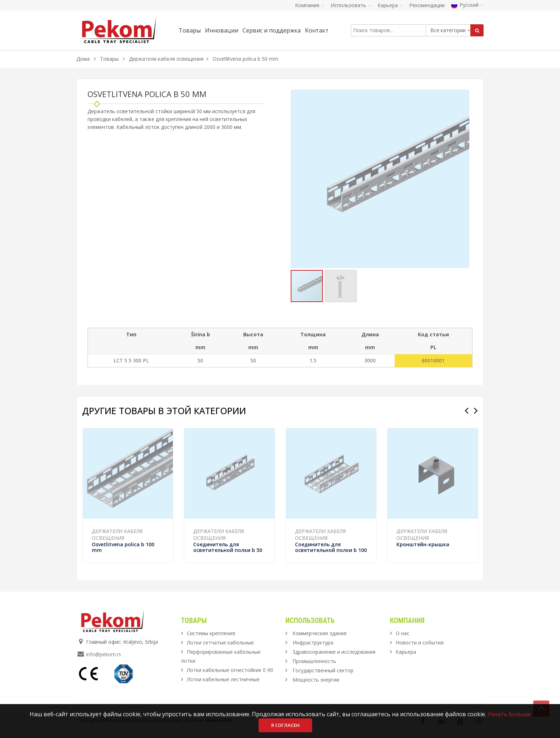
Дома (83, 59)
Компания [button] (310, 5)
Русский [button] (467, 5)
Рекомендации (427, 5)
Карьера (406, 652)
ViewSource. (219, 720)
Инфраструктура (313, 642)
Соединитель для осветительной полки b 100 (331, 547)
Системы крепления (211, 633)
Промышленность (314, 661)
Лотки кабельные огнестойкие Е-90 (230, 670)
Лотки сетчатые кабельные (220, 642)
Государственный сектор (323, 670)
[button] (463, 96)
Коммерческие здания (319, 633)
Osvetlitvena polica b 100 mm (123, 547)
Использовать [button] (351, 5)
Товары (110, 59)
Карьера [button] (390, 5)
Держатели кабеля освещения (166, 59)
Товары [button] (190, 30)
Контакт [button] (317, 30)
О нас (402, 633)
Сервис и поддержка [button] (272, 30)
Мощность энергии (316, 680)
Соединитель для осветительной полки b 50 (228, 547)
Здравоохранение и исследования (334, 652)
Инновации (222, 30)
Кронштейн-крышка (423, 544)
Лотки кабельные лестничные (223, 679)
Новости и (420, 642)
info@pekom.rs (104, 654)
